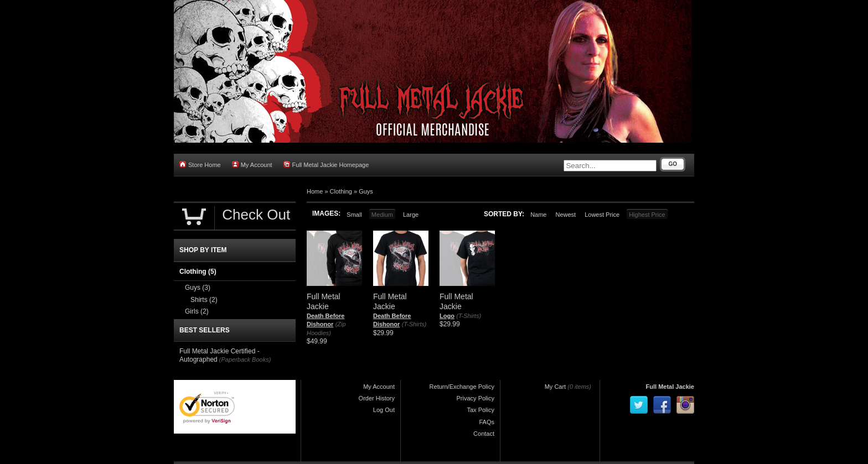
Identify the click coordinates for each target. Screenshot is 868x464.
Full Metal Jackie (670, 387)
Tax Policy (480, 410)
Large (411, 215)
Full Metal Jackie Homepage (326, 165)
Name (538, 215)
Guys (366, 191)
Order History (377, 398)
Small (354, 215)
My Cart (556, 387)
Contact (484, 434)
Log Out (384, 410)
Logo (447, 316)
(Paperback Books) (245, 359)
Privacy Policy (476, 398)
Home (315, 191)
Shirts (204, 300)
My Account (252, 165)
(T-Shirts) (414, 324)
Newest (565, 215)
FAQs (487, 422)
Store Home (200, 165)
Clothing (341, 191)
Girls (197, 311)
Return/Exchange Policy (462, 387)
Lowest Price (602, 215)
